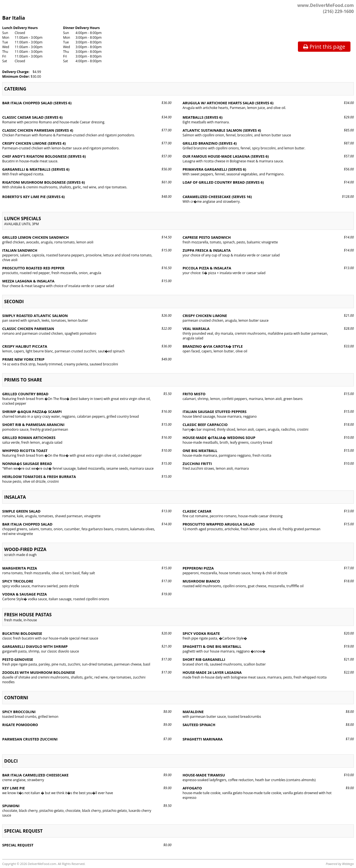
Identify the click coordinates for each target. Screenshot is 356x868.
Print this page (324, 47)
